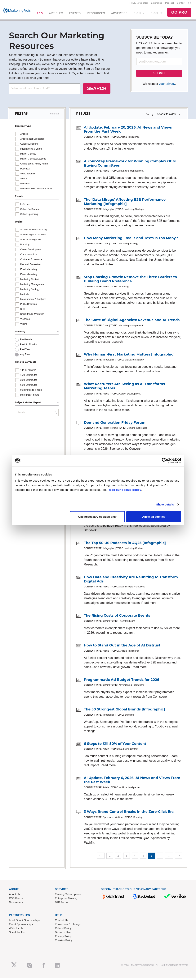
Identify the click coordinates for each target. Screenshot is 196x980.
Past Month (26, 342)
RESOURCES (96, 14)
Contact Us (62, 922)
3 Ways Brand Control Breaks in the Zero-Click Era (129, 814)
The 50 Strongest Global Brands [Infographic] (124, 712)
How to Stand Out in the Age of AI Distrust (122, 648)
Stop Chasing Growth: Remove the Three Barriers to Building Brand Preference (130, 281)
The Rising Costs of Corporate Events (117, 618)
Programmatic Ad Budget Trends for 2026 (122, 682)
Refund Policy (63, 931)
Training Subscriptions (68, 897)
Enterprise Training (66, 901)
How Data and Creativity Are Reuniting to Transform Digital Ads (131, 582)
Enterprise (157, 4)
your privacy (167, 86)
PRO (40, 14)
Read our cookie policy (125, 490)
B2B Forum (62, 905)
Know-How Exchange (68, 927)
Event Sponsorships (21, 927)
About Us (15, 897)
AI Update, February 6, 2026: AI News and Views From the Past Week (132, 782)
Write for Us (16, 931)
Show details (165, 504)
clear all (54, 116)
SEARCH (97, 91)
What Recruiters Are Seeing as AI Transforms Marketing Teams (124, 389)
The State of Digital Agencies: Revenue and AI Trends (132, 322)
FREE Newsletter (139, 4)
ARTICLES (56, 14)
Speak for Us (17, 935)
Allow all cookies (154, 516)
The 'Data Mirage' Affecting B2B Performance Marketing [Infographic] (125, 204)
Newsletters (16, 905)
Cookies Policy (64, 943)
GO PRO (179, 13)
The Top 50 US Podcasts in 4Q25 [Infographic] (125, 545)
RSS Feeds (16, 901)
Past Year (25, 352)
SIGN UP (157, 14)
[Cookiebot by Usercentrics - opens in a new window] (165, 461)
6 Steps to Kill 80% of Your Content (115, 746)
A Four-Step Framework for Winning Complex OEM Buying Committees (130, 166)
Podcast (169, 4)
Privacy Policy (63, 939)
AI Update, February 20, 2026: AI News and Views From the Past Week (128, 132)
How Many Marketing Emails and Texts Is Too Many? (131, 241)
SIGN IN (139, 14)
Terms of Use (63, 935)
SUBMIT (159, 76)
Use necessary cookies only (97, 516)
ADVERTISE (119, 14)
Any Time (25, 357)
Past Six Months (28, 347)
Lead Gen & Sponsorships (25, 922)
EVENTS (75, 14)
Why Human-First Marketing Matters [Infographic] (129, 357)
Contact (181, 4)
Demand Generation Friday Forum (115, 425)
